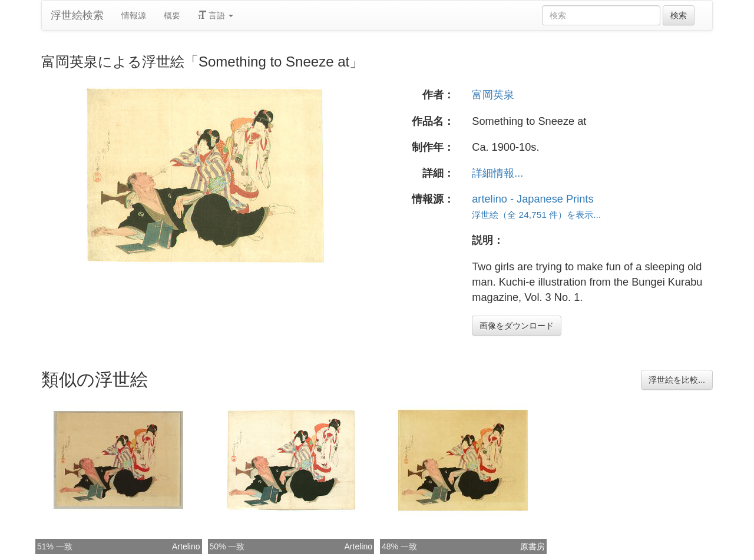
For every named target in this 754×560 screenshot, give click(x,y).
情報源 (134, 15)
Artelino (186, 546)
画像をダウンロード (517, 326)
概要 (172, 15)
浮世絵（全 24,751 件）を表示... (536, 215)
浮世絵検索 (77, 15)
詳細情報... (497, 173)
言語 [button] (216, 15)
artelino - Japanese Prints (533, 199)
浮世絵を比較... (677, 380)
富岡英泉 (493, 95)
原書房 (533, 546)
